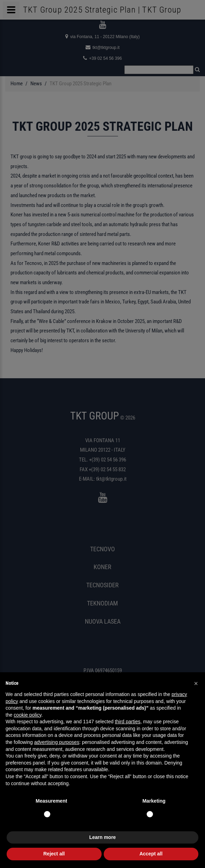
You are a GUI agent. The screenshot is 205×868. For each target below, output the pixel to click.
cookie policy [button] (27, 715)
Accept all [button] (151, 854)
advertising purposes (57, 742)
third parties (128, 722)
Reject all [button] (54, 854)
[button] (196, 683)
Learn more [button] (102, 837)
